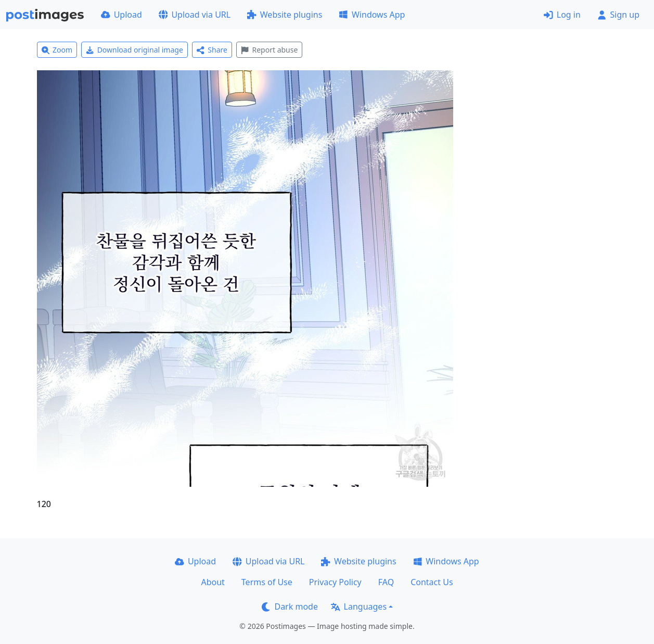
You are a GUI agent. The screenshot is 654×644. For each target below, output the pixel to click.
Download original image (134, 50)
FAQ (386, 582)
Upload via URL (195, 15)
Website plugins (285, 15)
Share (212, 50)
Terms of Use (267, 582)
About (213, 582)
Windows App (372, 15)
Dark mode (290, 607)
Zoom (57, 50)
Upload (121, 15)
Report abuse (269, 50)
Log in (562, 15)
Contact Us (432, 582)
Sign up (618, 15)
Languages (359, 607)
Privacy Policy (335, 582)
